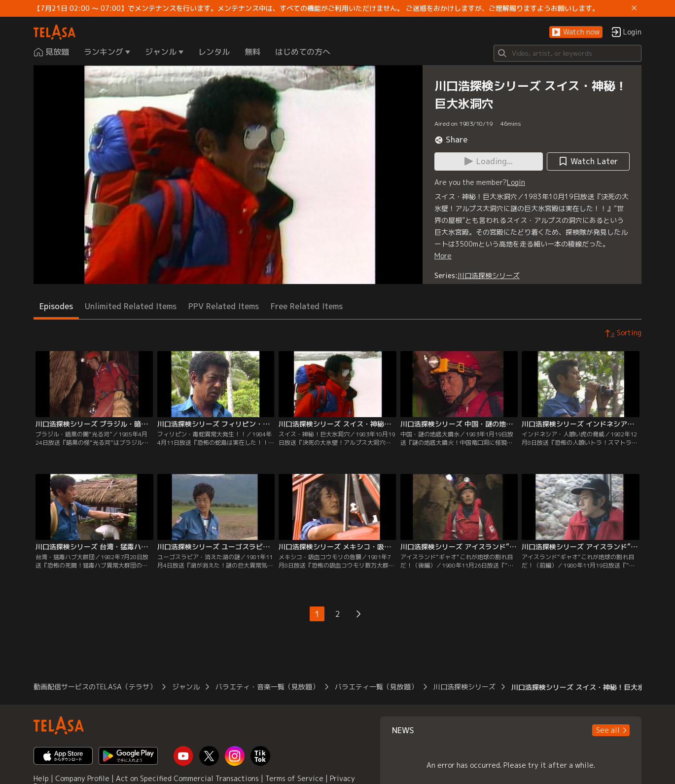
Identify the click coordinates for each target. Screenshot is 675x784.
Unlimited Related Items (131, 306)
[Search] (568, 53)
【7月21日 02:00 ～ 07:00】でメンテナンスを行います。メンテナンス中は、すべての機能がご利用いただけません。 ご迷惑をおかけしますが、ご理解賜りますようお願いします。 (316, 8)
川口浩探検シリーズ (489, 275)
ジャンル (186, 687)
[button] (576, 32)
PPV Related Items (224, 306)
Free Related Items (307, 306)
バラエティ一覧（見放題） (376, 687)
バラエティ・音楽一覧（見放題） (267, 687)
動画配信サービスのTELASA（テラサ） (95, 687)
